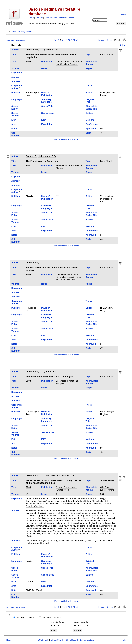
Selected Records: (52, 618)
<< (55, 40)
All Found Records (26, 618)
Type (88, 55)
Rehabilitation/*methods (61, 504)
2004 (28, 62)
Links (122, 45)
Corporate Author (17, 87)
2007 (28, 165)
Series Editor (15, 107)
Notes (14, 128)
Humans (55, 498)
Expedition (47, 124)
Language (16, 99)
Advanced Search (66, 18)
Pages (89, 68)
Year (14, 62)
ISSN (14, 120)
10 (74, 40)
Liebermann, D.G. (35, 50)
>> (77, 40)
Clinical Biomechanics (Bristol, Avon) (67, 488)
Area (14, 124)
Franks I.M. (51, 372)
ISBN (44, 120)
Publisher (16, 92)
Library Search (57, 640)
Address (16, 81)
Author (15, 50)
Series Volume (15, 114)
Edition (89, 113)
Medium (90, 120)
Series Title (47, 106)
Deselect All (21, 40)
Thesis (89, 86)
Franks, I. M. (52, 50)
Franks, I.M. (68, 475)
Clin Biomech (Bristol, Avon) (107, 488)
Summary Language (46, 101)
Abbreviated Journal (92, 63)
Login (123, 14)
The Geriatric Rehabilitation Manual (69, 167)
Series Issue (48, 113)
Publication (47, 62)
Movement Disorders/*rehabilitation (74, 501)
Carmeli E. (31, 156)
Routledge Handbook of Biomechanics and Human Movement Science (69, 277)
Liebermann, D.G (35, 263)
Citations (110, 40)
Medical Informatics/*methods (75, 498)
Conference (92, 124)
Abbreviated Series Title (92, 107)
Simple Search (51, 18)
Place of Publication (47, 94)
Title (14, 55)
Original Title (90, 101)
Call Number (15, 134)
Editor (89, 92)
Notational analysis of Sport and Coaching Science (69, 63)
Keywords (17, 73)
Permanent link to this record (67, 139)
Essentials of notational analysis (67, 382)
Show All (39, 18)
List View (101, 40)
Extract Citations (87, 640)
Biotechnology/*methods (38, 498)
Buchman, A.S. (53, 475)
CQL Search (43, 640)
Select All (10, 40)
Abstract (16, 77)
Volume (15, 68)
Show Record (72, 640)
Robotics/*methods (83, 504)
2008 (28, 274)
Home (31, 18)
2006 (28, 487)
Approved (91, 128)
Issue (44, 68)
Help (124, 640)
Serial (89, 133)
